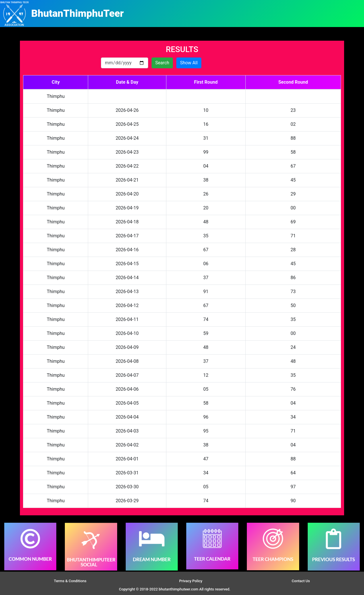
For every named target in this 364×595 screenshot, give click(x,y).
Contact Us (301, 581)
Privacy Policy (191, 581)
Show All (189, 63)
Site (242, 589)
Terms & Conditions (70, 581)
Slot (234, 589)
